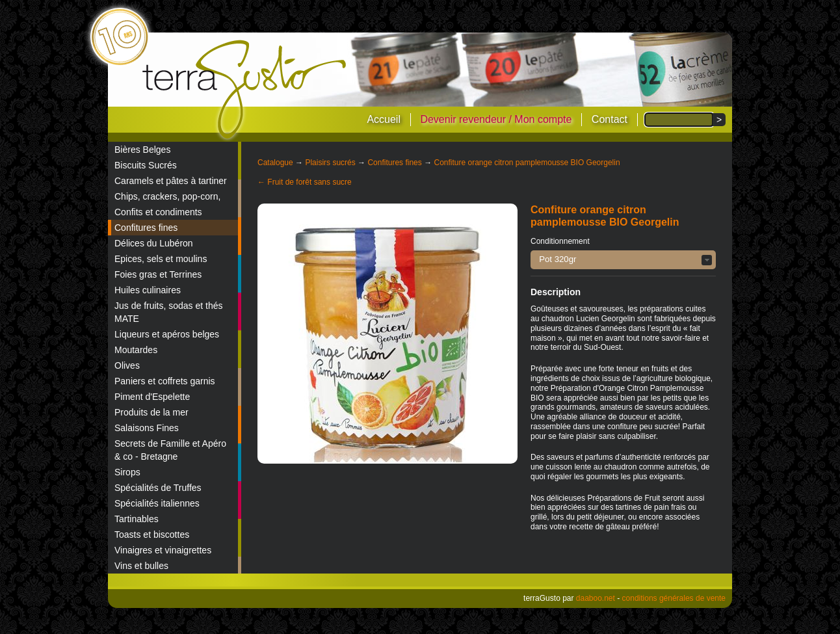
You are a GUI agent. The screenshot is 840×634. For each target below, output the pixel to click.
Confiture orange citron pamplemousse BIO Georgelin (527, 163)
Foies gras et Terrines (158, 274)
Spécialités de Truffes (158, 488)
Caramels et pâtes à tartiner (171, 181)
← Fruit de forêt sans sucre (305, 182)
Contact (610, 119)
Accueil (384, 119)
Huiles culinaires (148, 290)
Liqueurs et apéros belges (167, 334)
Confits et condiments (158, 212)
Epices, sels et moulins (161, 259)
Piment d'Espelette (152, 397)
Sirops (127, 472)
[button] (623, 260)
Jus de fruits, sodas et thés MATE (169, 312)
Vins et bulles (141, 566)
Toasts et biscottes (152, 535)
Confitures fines (146, 228)
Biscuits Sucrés (146, 165)
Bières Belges (142, 150)
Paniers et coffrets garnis (165, 381)
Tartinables (137, 519)
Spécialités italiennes (157, 503)
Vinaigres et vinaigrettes (163, 550)
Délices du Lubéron (154, 243)
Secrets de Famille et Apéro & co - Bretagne (170, 450)
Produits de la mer (151, 412)
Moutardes (136, 350)
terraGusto (245, 90)
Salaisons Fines (147, 428)
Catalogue (275, 163)
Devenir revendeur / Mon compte (496, 119)
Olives (127, 365)
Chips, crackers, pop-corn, (167, 196)
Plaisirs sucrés (330, 163)
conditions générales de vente (674, 598)
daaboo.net (596, 598)
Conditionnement (560, 241)
